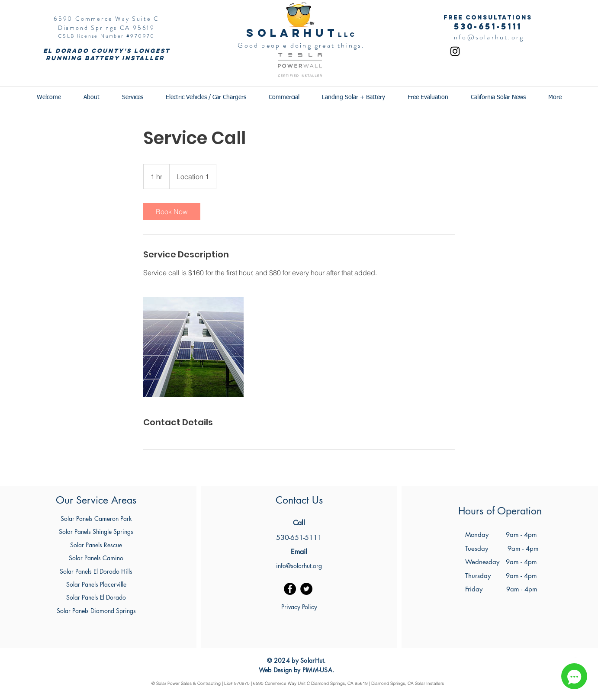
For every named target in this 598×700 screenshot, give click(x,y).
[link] (172, 212)
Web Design (275, 670)
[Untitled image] (193, 347)
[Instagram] (455, 51)
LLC (347, 35)
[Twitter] (306, 589)
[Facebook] (290, 589)
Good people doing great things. (301, 45)
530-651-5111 (488, 26)
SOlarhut (292, 33)
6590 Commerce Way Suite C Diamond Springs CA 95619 (106, 23)
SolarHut (312, 660)
